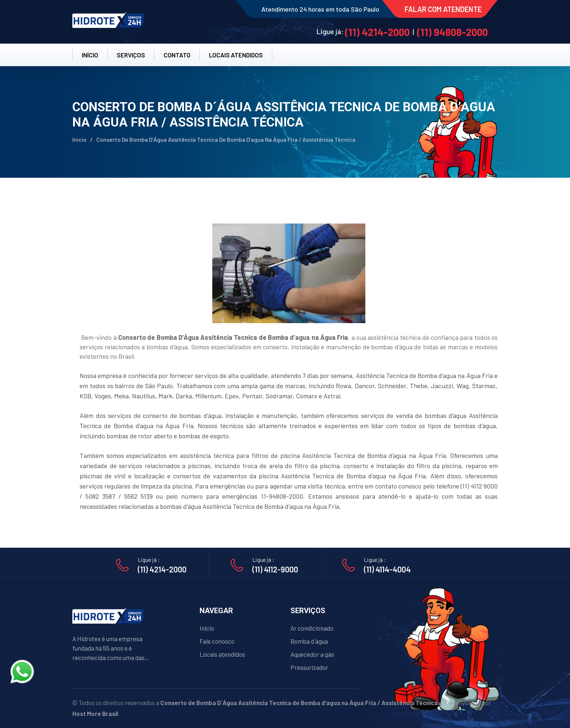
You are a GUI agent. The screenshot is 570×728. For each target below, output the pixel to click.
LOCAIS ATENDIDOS (236, 55)
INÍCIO (90, 55)
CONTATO (177, 55)
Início (79, 139)
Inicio (207, 628)
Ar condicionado (312, 628)
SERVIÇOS (131, 55)
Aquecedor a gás (312, 654)
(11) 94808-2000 (452, 32)
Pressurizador (309, 667)
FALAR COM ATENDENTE (443, 9)
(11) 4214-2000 (377, 32)
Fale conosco (217, 641)
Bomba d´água (309, 641)
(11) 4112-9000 (275, 569)
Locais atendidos (222, 654)
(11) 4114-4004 (387, 569)
